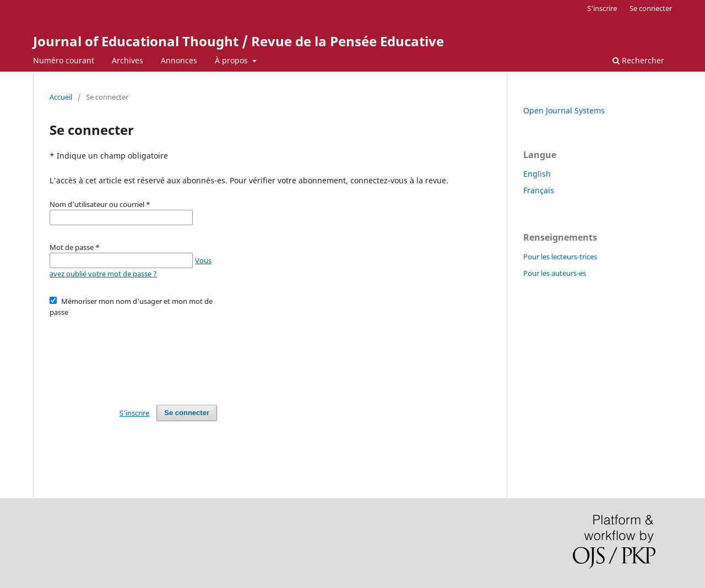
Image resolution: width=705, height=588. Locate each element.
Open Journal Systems (564, 110)
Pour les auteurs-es (555, 273)
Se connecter (651, 8)
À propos (232, 60)
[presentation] (133, 356)
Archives (128, 60)
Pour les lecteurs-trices (560, 257)
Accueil (61, 97)
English (537, 174)
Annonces (179, 60)
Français (539, 190)
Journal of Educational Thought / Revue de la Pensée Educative (238, 41)
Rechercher (638, 60)
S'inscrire (602, 8)
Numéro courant (64, 60)
